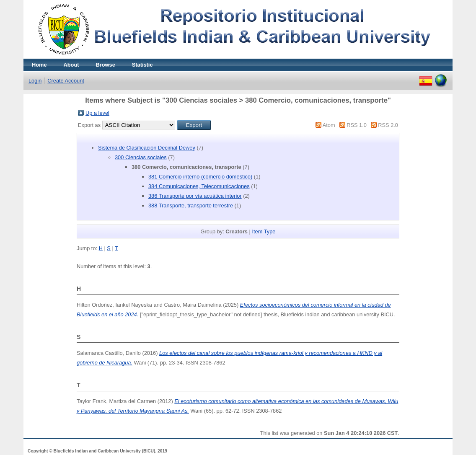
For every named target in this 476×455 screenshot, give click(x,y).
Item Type (264, 231)
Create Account (66, 81)
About (71, 65)
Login (35, 81)
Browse (106, 65)
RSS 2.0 (388, 125)
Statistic (142, 65)
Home (39, 65)
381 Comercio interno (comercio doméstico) (200, 177)
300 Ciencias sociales (141, 157)
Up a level (97, 113)
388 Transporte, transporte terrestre (191, 206)
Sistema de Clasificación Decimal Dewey (147, 148)
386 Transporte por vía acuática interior (195, 196)
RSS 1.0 (357, 125)
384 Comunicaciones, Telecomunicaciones (199, 186)
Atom (329, 125)
